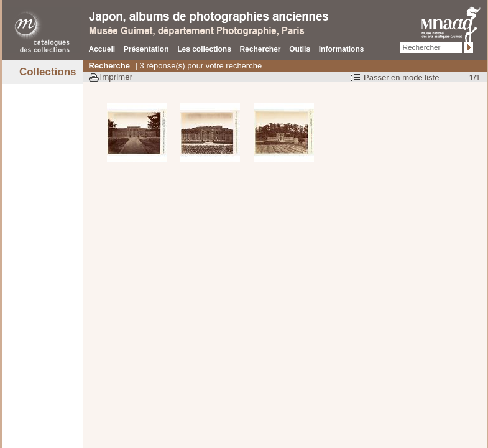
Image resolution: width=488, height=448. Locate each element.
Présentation (146, 49)
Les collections (204, 49)
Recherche (109, 66)
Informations (342, 49)
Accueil (102, 49)
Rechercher (260, 49)
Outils (300, 49)
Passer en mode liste (401, 77)
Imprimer (117, 77)
